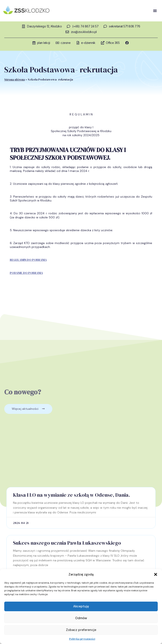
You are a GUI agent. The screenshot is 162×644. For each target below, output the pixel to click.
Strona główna (15, 79)
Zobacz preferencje (81, 630)
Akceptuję (81, 606)
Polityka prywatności (82, 639)
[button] (156, 574)
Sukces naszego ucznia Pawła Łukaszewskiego (67, 543)
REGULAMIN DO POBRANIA (28, 260)
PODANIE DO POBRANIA (26, 273)
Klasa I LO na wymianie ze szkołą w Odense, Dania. (72, 495)
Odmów (81, 618)
